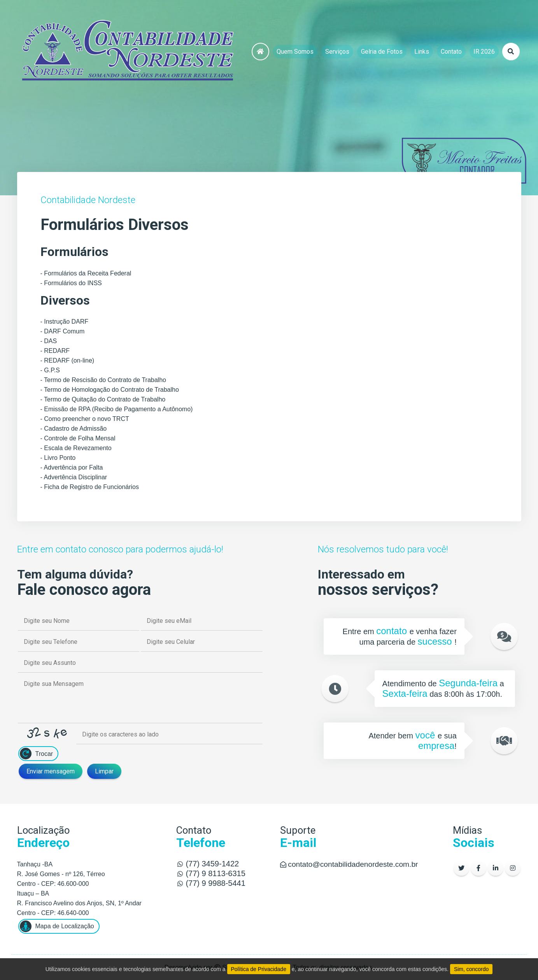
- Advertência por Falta (72, 467)
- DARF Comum (63, 331)
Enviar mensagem (51, 771)
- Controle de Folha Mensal (78, 438)
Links (422, 52)
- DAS (49, 341)
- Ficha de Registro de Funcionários (90, 487)
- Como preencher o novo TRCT (85, 419)
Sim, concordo (471, 969)
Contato (451, 52)
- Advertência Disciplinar (74, 477)
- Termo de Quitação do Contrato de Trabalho (103, 399)
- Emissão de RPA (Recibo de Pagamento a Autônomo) (117, 409)
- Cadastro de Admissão (74, 429)
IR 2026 (484, 52)
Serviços (337, 52)
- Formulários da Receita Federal (86, 273)
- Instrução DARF (65, 322)
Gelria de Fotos (382, 52)
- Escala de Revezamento (76, 448)
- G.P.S (50, 370)
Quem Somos (295, 52)
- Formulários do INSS (71, 283)
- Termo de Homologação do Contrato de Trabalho (110, 390)
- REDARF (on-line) (67, 360)
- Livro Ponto (58, 458)
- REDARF (55, 351)
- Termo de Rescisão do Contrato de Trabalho (103, 380)
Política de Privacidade (259, 969)
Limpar (104, 771)
